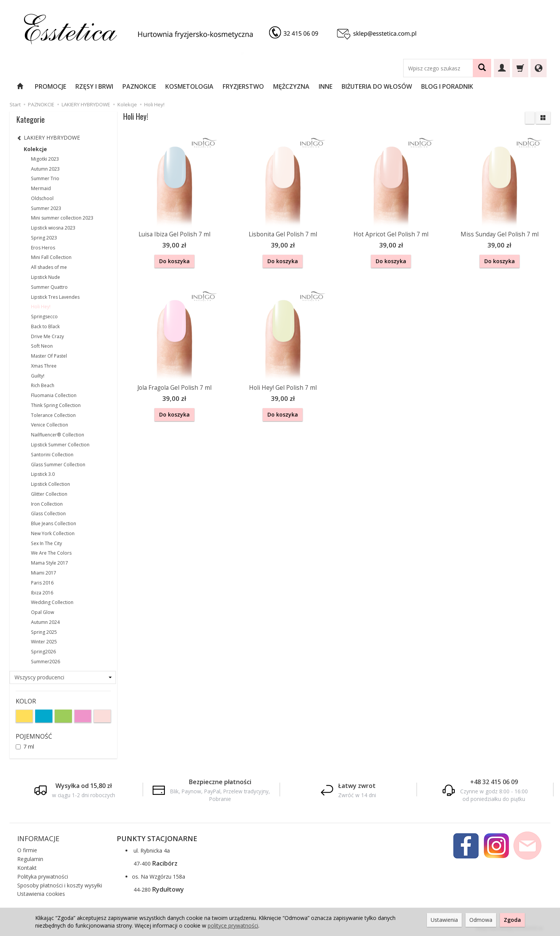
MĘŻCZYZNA (291, 86)
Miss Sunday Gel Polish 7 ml (500, 234)
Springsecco (44, 317)
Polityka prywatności (43, 877)
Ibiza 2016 (42, 593)
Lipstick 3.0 (43, 474)
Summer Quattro (49, 287)
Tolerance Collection (53, 415)
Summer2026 (46, 662)
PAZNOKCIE (139, 86)
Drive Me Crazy (47, 336)
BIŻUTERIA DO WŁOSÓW (377, 86)
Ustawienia (444, 920)
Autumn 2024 (45, 622)
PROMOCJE (50, 86)
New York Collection (53, 533)
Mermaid (41, 188)
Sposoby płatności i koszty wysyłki (60, 885)
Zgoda (512, 920)
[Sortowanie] (530, 118)
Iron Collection (47, 504)
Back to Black (45, 326)
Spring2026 (43, 652)
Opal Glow (42, 612)
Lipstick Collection (50, 484)
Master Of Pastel (49, 356)
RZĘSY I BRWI (94, 86)
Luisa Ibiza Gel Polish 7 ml (174, 234)
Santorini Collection (52, 455)
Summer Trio (45, 178)
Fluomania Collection (54, 395)
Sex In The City (46, 543)
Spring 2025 (44, 632)
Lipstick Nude (46, 277)
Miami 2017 (44, 573)
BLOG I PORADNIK (447, 86)
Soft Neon (42, 346)
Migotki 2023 (45, 159)
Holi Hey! (41, 307)
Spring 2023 (44, 238)
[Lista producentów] (63, 677)
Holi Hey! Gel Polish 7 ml (283, 387)
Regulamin (30, 859)
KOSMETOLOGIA (189, 86)
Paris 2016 (42, 583)
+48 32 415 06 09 (494, 782)
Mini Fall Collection (51, 257)
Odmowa (481, 920)
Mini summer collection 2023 (62, 218)
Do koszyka (174, 261)
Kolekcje (35, 149)
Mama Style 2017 (50, 563)
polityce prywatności (233, 925)
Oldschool (42, 198)
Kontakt (27, 868)
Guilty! (38, 376)
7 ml (25, 746)
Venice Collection (50, 425)
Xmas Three (44, 366)
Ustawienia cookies (41, 894)
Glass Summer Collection (58, 465)
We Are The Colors (51, 553)
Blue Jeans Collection (54, 523)
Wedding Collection (52, 602)
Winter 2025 (44, 642)
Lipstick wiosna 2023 (53, 228)
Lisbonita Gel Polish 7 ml (283, 234)
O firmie (27, 850)
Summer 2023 (46, 208)
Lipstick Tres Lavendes (55, 297)
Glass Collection (48, 514)
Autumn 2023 (45, 169)
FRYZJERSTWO (243, 86)
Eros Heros (43, 248)
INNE (326, 86)
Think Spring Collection (56, 405)
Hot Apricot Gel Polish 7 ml (391, 234)
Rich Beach (43, 385)
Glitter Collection (49, 494)
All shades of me (49, 267)
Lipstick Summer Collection (60, 445)
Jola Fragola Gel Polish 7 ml (174, 387)
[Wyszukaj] (482, 68)
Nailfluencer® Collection (58, 435)
